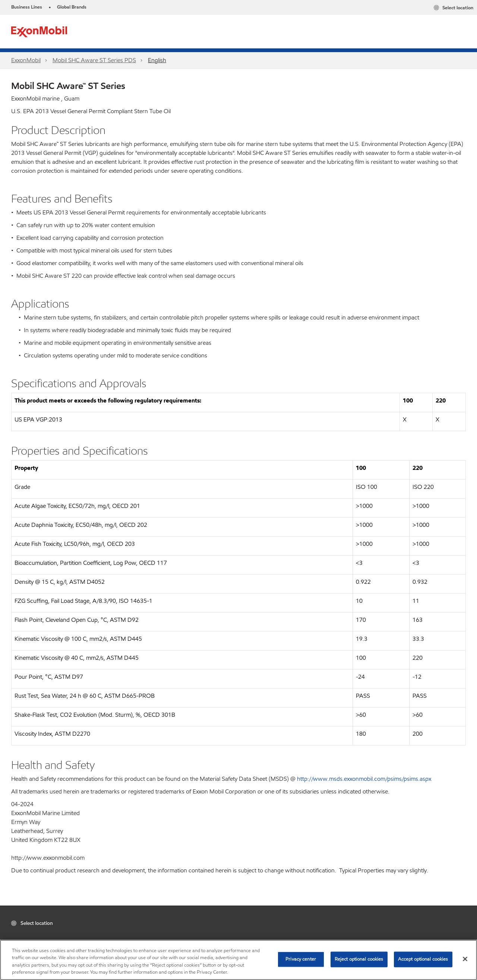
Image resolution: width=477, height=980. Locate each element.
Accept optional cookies (423, 959)
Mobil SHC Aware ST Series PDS (94, 60)
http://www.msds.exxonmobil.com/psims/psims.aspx (364, 779)
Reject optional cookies (359, 959)
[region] (238, 960)
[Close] (465, 959)
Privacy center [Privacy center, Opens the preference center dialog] (301, 959)
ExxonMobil (26, 60)
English (157, 60)
